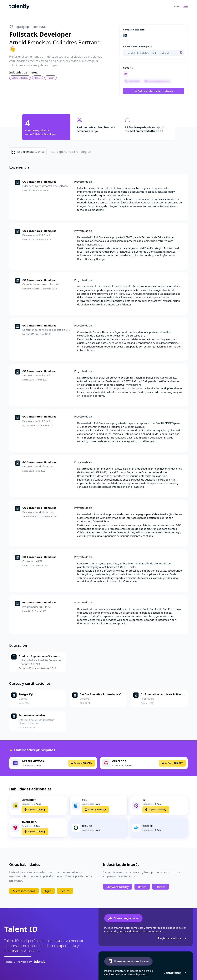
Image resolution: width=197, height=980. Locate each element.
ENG (177, 6)
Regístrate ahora (172, 938)
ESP (186, 6)
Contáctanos (175, 973)
